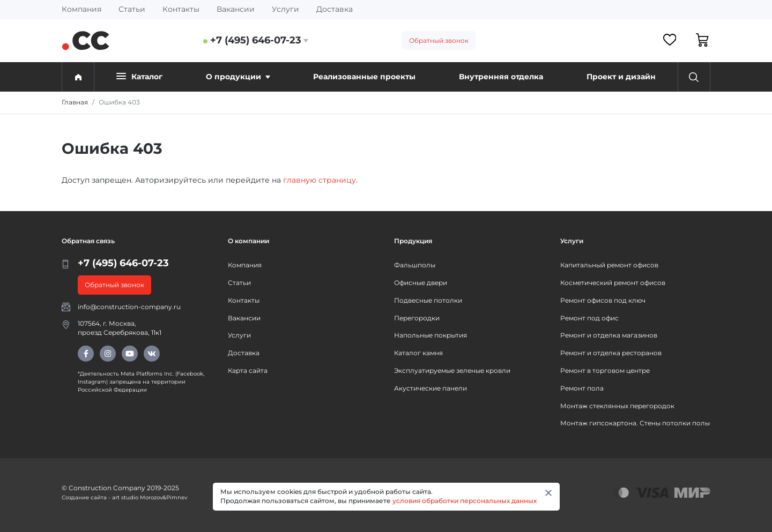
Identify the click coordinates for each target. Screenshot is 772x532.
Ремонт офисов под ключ (603, 300)
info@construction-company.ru (129, 307)
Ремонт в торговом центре (605, 370)
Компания (81, 9)
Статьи (132, 9)
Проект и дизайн (621, 77)
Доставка (335, 9)
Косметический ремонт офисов (613, 283)
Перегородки (417, 318)
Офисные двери (421, 283)
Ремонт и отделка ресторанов (611, 353)
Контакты (181, 9)
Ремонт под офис (589, 318)
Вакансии (236, 9)
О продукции (238, 77)
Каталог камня (418, 353)
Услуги (285, 9)
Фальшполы (415, 265)
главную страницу (320, 180)
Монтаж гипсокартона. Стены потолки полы (635, 423)
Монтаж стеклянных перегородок (617, 406)
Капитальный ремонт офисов (609, 265)
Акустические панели (430, 388)
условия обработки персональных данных (465, 501)
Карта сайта (248, 370)
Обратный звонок (439, 40)
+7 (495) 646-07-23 (256, 40)
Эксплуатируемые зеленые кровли (452, 370)
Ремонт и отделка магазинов (609, 335)
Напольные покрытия (430, 335)
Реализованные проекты (364, 77)
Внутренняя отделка (501, 77)
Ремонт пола (582, 388)
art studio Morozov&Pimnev (150, 497)
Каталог (139, 76)
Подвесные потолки (428, 300)
